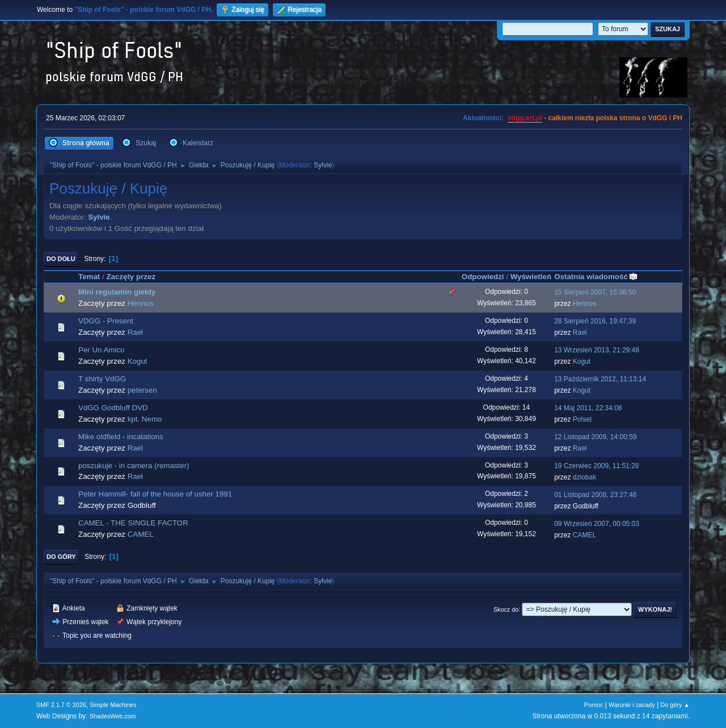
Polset (582, 419)
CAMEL (141, 534)
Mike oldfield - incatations (121, 437)
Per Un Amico (101, 350)
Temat (89, 277)
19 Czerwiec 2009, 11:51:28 (596, 466)
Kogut (138, 361)
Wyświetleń (531, 277)
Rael (135, 332)
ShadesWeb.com (113, 716)
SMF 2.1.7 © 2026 (61, 705)
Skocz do (506, 609)
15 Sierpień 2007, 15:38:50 (595, 292)
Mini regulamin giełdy (117, 292)
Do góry (61, 557)
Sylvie (323, 165)
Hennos (141, 303)
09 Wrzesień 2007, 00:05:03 (597, 524)
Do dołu (61, 259)
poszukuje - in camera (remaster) (134, 466)
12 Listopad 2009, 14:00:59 (595, 437)
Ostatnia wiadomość (596, 277)
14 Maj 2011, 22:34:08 (588, 408)
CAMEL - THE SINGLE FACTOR (133, 523)
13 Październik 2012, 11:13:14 (600, 379)
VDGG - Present (106, 321)
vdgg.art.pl (525, 118)
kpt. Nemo (145, 419)
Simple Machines (113, 705)
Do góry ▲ (675, 705)
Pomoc (594, 705)
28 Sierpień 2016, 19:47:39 (595, 321)
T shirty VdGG (102, 379)
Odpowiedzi (483, 277)
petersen (142, 390)
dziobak (584, 477)
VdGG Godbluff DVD (113, 408)
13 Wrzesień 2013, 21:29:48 (597, 350)
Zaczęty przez (131, 277)
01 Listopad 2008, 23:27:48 (595, 495)
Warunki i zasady (632, 705)
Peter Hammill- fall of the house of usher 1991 (155, 494)
